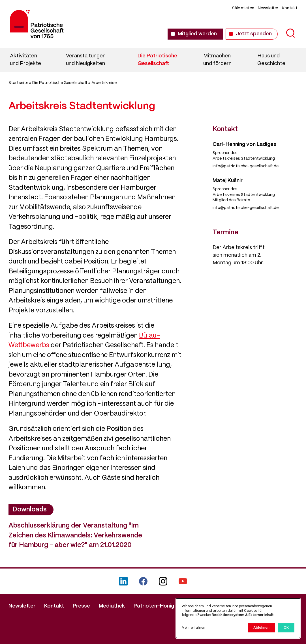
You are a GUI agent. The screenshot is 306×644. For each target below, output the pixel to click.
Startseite (18, 83)
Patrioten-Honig (154, 606)
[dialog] (238, 618)
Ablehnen (261, 628)
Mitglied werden (197, 34)
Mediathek (112, 606)
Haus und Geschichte (271, 60)
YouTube (183, 581)
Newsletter (268, 8)
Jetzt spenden (254, 34)
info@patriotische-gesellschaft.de (246, 166)
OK (286, 628)
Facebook (143, 581)
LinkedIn (123, 581)
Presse (81, 606)
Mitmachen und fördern (217, 60)
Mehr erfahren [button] (193, 628)
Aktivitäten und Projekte (25, 60)
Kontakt (290, 8)
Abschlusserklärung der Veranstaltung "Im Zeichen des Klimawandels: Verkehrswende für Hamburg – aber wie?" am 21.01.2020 (75, 536)
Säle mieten (243, 8)
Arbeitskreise (104, 83)
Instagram (163, 581)
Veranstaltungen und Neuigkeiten (86, 60)
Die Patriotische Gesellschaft (157, 60)
